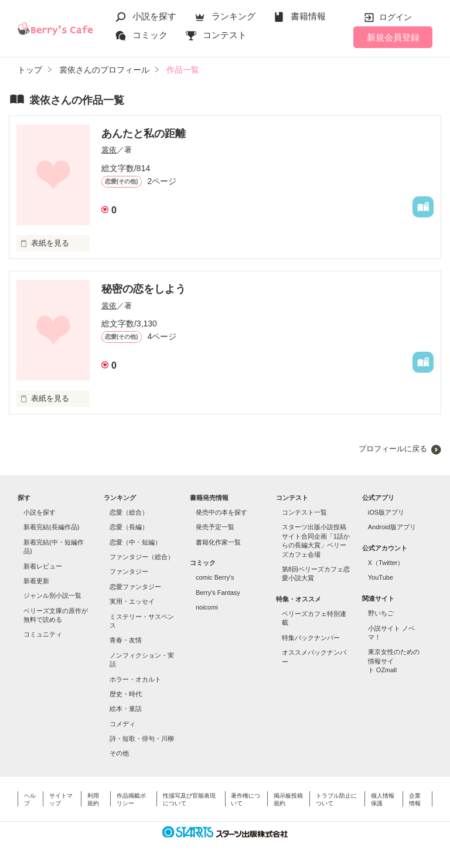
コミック (150, 35)
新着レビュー (43, 566)
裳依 (109, 150)
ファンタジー (129, 571)
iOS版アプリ (386, 512)
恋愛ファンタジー (135, 587)
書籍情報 (308, 16)
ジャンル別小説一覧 (52, 595)
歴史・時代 (126, 694)
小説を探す (154, 16)
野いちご (381, 613)
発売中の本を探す (221, 512)
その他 (119, 753)
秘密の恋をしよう (144, 289)
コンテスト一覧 (304, 512)
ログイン (396, 17)
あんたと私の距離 (144, 134)
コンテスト (225, 35)
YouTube (381, 577)
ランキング (233, 16)
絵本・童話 (126, 709)
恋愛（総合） (129, 512)
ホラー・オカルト (135, 679)
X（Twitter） (386, 563)
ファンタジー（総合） (142, 557)
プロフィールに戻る (393, 449)
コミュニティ (43, 634)
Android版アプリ (392, 527)
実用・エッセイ (132, 601)
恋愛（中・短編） (135, 542)
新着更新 (36, 581)
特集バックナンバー (311, 638)
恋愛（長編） (129, 527)
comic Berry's (215, 577)
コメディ (122, 724)
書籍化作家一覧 (218, 542)
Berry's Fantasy (218, 593)
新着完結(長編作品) (51, 527)
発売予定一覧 (215, 527)
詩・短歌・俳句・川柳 (142, 738)
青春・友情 (126, 640)
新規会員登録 (393, 37)
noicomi (207, 607)
